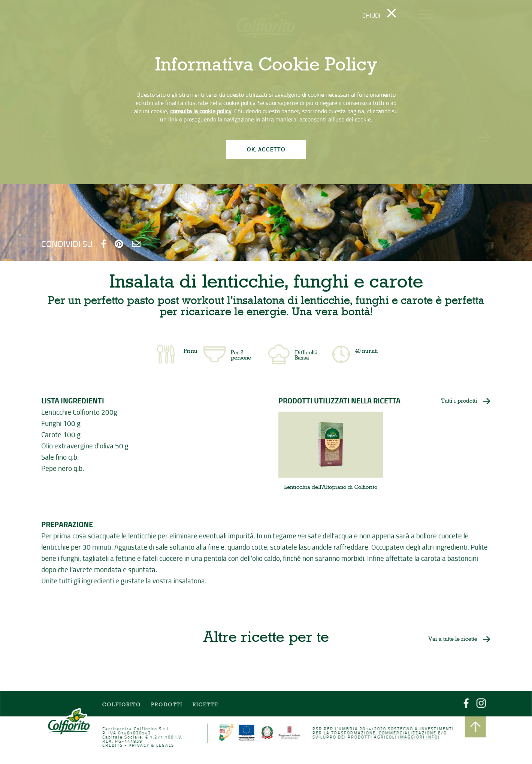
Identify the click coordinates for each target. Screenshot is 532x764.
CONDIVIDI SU (67, 244)
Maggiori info (418, 737)
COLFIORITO (123, 705)
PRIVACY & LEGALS (152, 745)
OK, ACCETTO (266, 150)
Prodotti (167, 705)
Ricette (206, 705)
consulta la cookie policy (201, 111)
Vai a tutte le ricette (451, 640)
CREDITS (114, 745)
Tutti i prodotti (459, 401)
